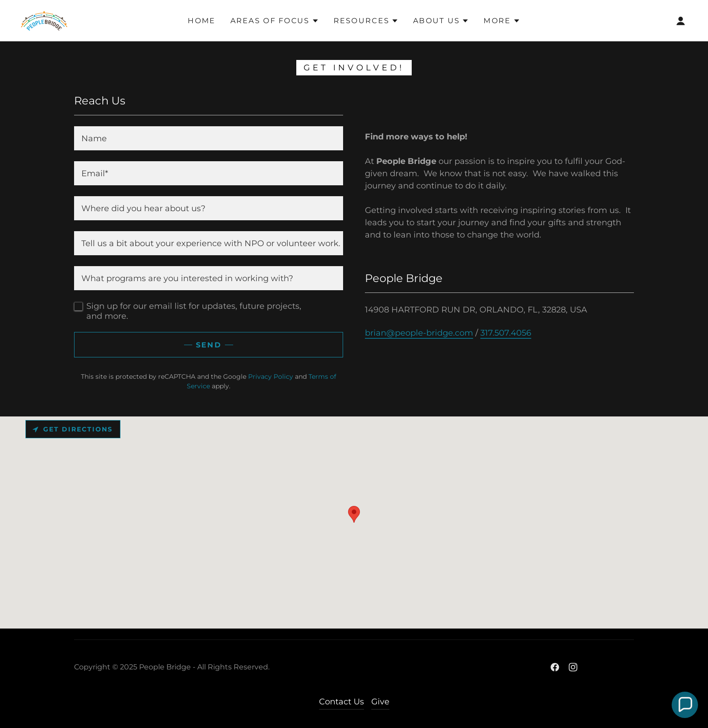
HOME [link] (202, 21)
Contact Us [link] (342, 702)
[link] (45, 20)
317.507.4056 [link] (506, 333)
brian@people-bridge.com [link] (419, 333)
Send (209, 345)
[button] (275, 21)
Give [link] (380, 702)
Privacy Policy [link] (271, 376)
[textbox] (209, 138)
